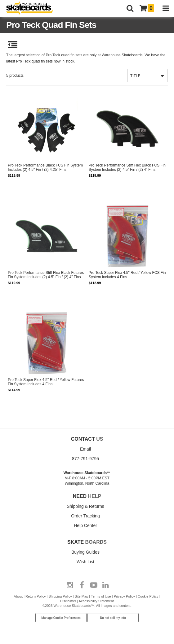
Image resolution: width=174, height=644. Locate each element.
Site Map (81, 596)
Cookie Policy (148, 596)
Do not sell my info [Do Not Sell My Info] (113, 618)
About (18, 596)
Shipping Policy (60, 596)
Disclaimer (68, 601)
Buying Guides (85, 552)
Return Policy (36, 596)
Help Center (85, 525)
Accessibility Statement (96, 601)
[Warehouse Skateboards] (33, 9)
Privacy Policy (124, 596)
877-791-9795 (85, 459)
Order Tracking (85, 516)
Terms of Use (101, 596)
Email (85, 449)
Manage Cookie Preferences (61, 618)
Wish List (85, 562)
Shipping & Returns (85, 506)
